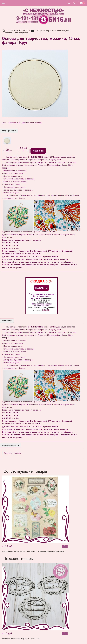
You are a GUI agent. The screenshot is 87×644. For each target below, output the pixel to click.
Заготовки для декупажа (16, 33)
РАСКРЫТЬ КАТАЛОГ (18, 31)
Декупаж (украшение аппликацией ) (54, 31)
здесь (46, 310)
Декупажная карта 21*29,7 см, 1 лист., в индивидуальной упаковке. (33, 551)
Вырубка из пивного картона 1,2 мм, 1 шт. (21, 639)
